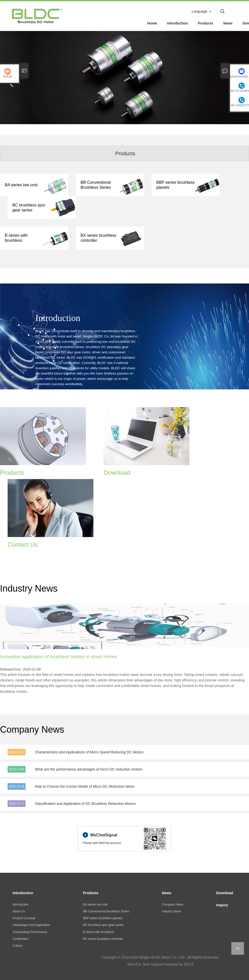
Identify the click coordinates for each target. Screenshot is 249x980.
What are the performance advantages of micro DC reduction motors (89, 769)
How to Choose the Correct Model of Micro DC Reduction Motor (85, 786)
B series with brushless (99, 932)
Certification (21, 939)
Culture (18, 946)
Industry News (172, 911)
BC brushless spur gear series (103, 925)
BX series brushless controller (103, 939)
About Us (19, 911)
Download (225, 893)
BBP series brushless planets (103, 918)
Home (152, 23)
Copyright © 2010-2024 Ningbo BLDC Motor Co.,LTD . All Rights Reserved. (160, 957)
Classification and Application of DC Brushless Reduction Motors (85, 804)
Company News (173, 905)
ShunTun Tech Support (145, 964)
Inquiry (222, 905)
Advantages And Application (31, 925)
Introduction (178, 23)
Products (206, 23)
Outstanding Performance (30, 932)
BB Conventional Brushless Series (106, 911)
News (228, 23)
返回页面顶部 (238, 948)
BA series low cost (95, 905)
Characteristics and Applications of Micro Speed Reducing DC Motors (89, 752)
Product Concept (24, 918)
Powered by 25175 (179, 964)
